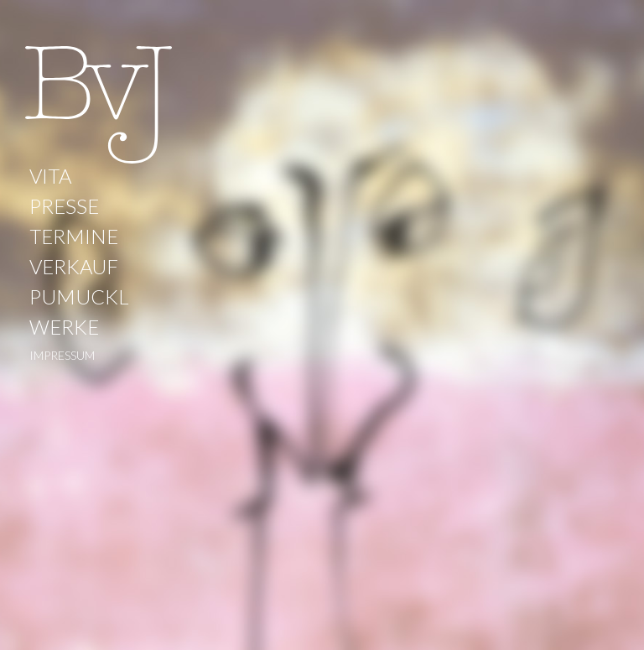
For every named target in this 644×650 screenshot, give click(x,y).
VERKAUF (74, 266)
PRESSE (64, 206)
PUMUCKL (79, 296)
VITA (50, 176)
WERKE (64, 327)
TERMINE (74, 236)
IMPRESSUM (62, 355)
